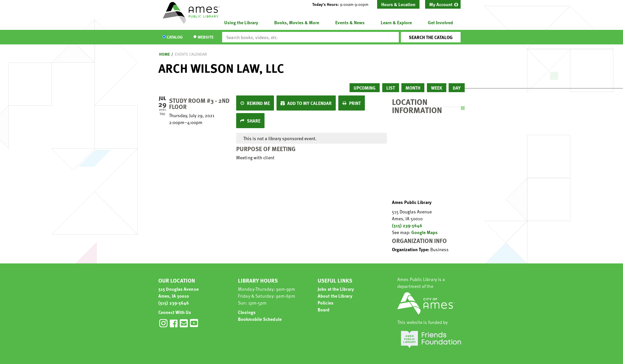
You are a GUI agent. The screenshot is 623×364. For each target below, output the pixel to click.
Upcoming (365, 88)
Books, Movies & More (297, 22)
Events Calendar (191, 54)
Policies (326, 303)
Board (324, 310)
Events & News (350, 22)
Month (413, 88)
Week (437, 88)
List (391, 88)
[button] (342, 4)
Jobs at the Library (336, 289)
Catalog (175, 37)
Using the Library (241, 22)
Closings (247, 312)
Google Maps (424, 232)
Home (164, 54)
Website (206, 37)
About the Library (335, 296)
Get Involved (440, 22)
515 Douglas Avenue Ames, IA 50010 (178, 292)
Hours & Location (398, 4)
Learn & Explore (396, 22)
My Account (441, 4)
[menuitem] (443, 4)
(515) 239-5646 (407, 225)
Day (457, 88)
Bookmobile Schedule (260, 319)
